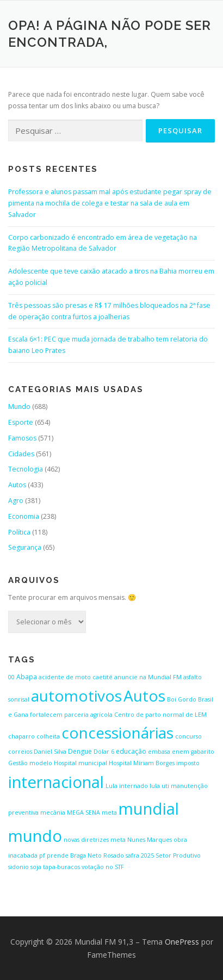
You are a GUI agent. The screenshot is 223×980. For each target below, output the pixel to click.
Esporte (21, 422)
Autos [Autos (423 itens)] (144, 696)
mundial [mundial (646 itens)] (149, 809)
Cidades (21, 454)
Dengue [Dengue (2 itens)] (80, 751)
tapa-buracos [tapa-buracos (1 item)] (61, 867)
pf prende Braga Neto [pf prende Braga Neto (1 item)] (70, 855)
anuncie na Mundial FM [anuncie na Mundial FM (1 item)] (148, 677)
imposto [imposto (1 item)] (188, 763)
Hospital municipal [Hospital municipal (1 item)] (80, 763)
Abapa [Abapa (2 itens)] (27, 677)
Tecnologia (26, 469)
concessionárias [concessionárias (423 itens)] (117, 733)
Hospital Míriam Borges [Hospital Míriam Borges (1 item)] (142, 763)
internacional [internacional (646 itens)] (56, 782)
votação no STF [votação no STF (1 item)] (103, 867)
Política (19, 532)
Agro (16, 501)
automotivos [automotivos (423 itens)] (76, 696)
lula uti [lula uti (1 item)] (159, 786)
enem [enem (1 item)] (181, 752)
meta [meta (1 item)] (109, 812)
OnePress (182, 942)
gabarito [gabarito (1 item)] (203, 752)
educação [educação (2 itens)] (131, 751)
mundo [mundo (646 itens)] (35, 836)
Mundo (19, 407)
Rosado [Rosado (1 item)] (114, 855)
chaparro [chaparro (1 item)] (21, 736)
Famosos (22, 438)
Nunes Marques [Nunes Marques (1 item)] (150, 840)
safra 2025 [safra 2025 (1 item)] (140, 855)
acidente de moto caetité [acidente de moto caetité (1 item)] (76, 677)
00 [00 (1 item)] (11, 677)
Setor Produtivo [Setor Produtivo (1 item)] (178, 855)
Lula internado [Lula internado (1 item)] (127, 786)
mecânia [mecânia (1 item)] (53, 812)
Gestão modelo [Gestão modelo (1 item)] (30, 763)
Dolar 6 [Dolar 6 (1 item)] (104, 752)
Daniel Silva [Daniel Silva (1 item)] (50, 752)
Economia (24, 516)
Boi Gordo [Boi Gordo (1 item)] (182, 699)
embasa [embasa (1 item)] (159, 752)
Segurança (25, 547)
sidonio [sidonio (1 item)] (18, 867)
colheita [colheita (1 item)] (48, 736)
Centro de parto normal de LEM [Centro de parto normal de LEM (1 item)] (160, 715)
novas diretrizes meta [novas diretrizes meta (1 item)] (95, 840)
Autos (17, 485)
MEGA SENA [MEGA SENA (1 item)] (83, 812)
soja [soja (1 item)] (36, 867)
